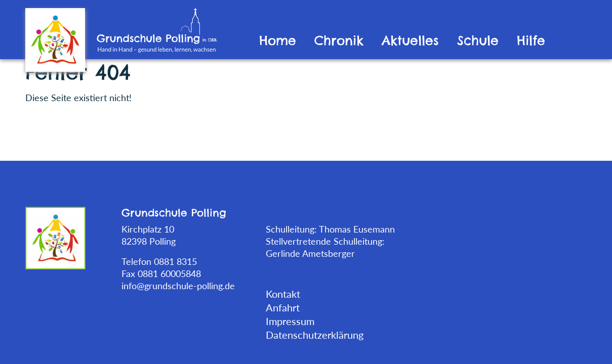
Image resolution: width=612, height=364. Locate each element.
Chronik (339, 41)
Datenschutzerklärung (315, 335)
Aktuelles (410, 41)
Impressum (290, 321)
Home (278, 41)
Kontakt (283, 294)
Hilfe (531, 41)
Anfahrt (283, 307)
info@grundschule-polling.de (178, 286)
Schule (478, 41)
